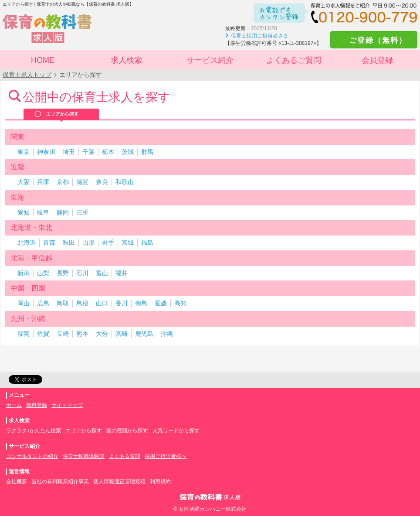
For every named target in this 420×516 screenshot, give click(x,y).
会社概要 (17, 482)
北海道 (27, 243)
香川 (122, 303)
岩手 (108, 243)
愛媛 (161, 303)
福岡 (24, 334)
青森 (49, 243)
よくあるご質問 (294, 60)
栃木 (108, 152)
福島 (147, 243)
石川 (82, 273)
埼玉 (69, 152)
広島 (43, 303)
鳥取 (63, 303)
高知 (180, 303)
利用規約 (160, 482)
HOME (43, 60)
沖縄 (167, 334)
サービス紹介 (210, 60)
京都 (63, 182)
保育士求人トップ (27, 75)
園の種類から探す (127, 431)
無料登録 (37, 405)
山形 (88, 243)
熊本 (82, 334)
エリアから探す (61, 115)
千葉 (88, 152)
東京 (24, 152)
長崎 (63, 334)
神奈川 (46, 152)
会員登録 (377, 60)
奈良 (102, 182)
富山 (102, 273)
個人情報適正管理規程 (119, 482)
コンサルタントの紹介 (32, 456)
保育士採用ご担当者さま (260, 36)
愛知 (24, 212)
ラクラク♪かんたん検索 (34, 431)
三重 (82, 212)
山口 (102, 303)
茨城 (128, 152)
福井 (122, 273)
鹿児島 (144, 334)
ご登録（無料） (374, 40)
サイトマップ (67, 405)
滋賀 (82, 182)
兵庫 (43, 182)
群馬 (147, 152)
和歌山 (125, 182)
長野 (63, 273)
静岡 (63, 212)
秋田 (69, 243)
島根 (82, 303)
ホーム (14, 405)
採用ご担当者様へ (166, 456)
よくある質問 (125, 456)
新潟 (24, 273)
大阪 (24, 182)
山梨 (43, 273)
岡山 (24, 303)
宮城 (128, 243)
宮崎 (122, 334)
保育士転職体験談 (84, 456)
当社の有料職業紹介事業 (60, 482)
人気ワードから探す (176, 431)
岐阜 (43, 212)
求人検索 (126, 60)
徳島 (141, 303)
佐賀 (43, 334)
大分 (102, 334)
